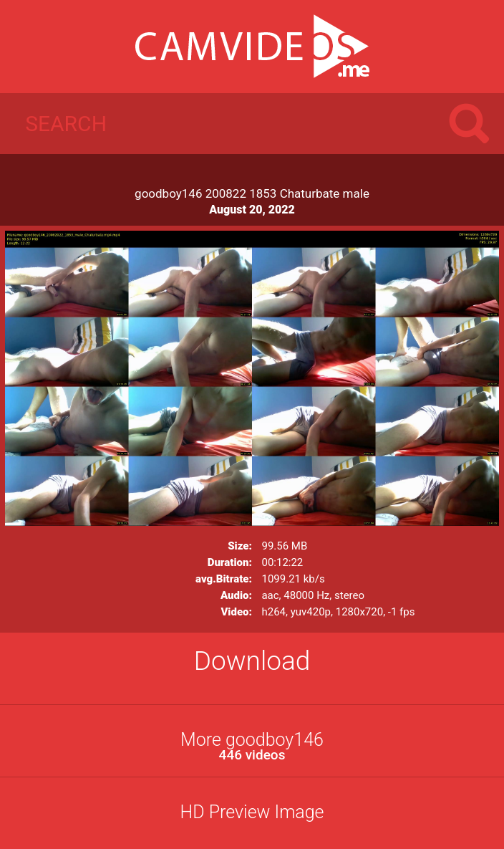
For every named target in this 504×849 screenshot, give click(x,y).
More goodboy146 (252, 746)
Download (252, 661)
